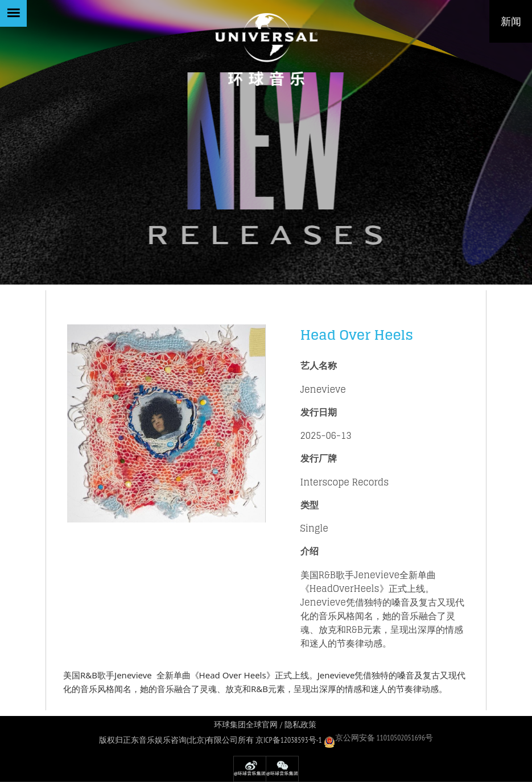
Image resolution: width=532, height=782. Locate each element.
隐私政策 (300, 725)
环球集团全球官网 (246, 725)
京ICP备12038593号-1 (289, 740)
